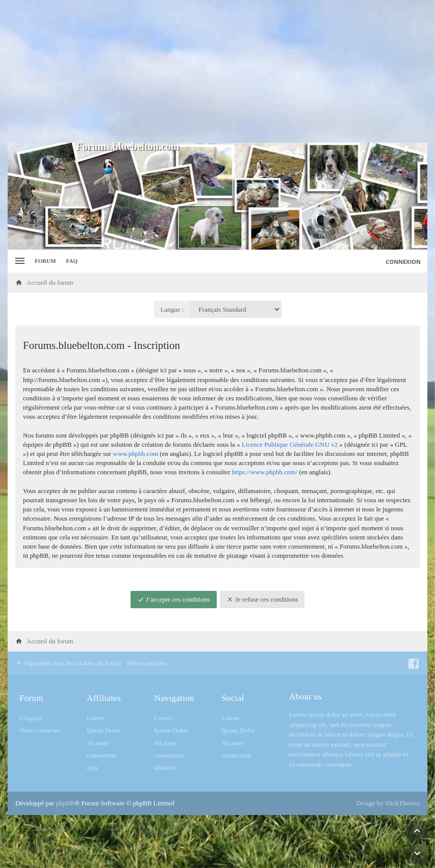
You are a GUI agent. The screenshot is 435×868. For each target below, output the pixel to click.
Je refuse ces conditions (262, 599)
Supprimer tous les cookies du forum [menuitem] (68, 663)
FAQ (72, 261)
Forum (45, 261)
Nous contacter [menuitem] (147, 663)
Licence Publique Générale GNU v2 (290, 444)
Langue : (172, 309)
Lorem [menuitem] (96, 718)
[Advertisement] (217, 71)
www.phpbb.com (135, 454)
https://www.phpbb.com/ (265, 472)
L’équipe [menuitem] (31, 718)
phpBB (65, 803)
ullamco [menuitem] (165, 767)
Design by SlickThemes (388, 803)
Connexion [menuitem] (404, 262)
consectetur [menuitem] (102, 755)
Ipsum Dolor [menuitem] (104, 730)
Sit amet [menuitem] (98, 743)
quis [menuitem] (92, 767)
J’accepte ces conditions (174, 599)
